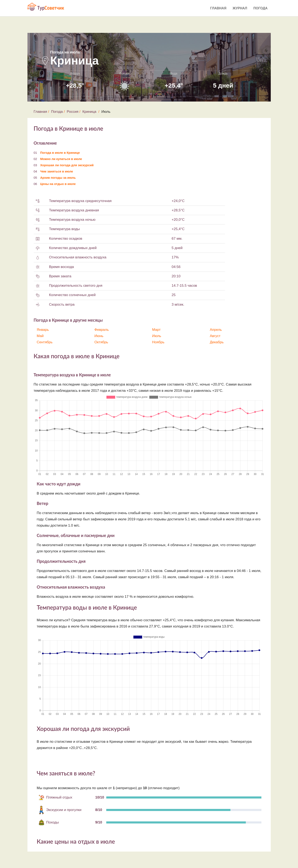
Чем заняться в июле (57, 171)
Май (40, 336)
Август (215, 336)
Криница (89, 112)
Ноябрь (158, 342)
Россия (73, 112)
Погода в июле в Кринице (60, 153)
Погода (261, 8)
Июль (157, 336)
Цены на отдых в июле (58, 184)
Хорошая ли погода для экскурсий (67, 165)
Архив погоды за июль (58, 178)
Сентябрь (45, 342)
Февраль (102, 330)
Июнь (99, 336)
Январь (43, 330)
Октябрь (101, 342)
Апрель (216, 330)
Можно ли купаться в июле (61, 159)
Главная (218, 8)
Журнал (240, 8)
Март (156, 330)
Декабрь (217, 342)
